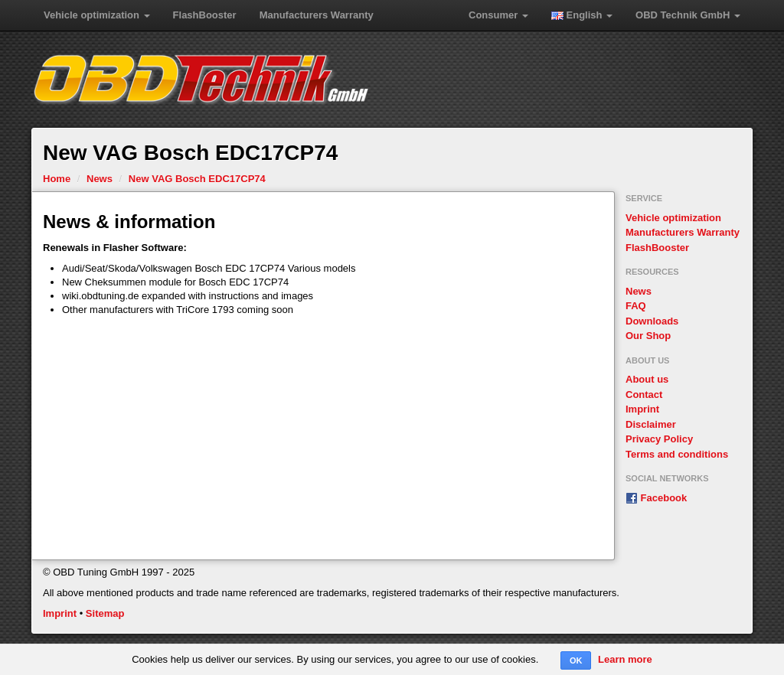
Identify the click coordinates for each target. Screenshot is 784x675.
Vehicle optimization (97, 15)
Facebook (656, 498)
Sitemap (105, 613)
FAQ (636, 306)
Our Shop (648, 336)
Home (57, 179)
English (582, 15)
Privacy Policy (659, 439)
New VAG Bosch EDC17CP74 (197, 179)
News (100, 179)
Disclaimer (651, 424)
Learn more (625, 659)
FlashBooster (205, 15)
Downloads (652, 321)
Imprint (642, 409)
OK (576, 660)
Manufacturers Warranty (317, 15)
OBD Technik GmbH (688, 15)
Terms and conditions (677, 454)
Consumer (498, 15)
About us (647, 379)
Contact (644, 395)
